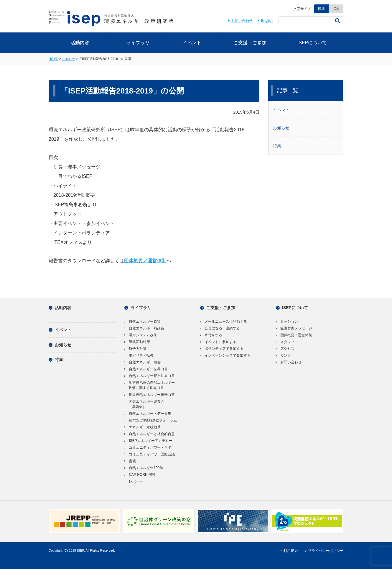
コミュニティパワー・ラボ (148, 447)
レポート (134, 481)
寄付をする (211, 335)
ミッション (287, 322)
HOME (53, 59)
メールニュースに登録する (224, 322)
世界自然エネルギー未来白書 (150, 395)
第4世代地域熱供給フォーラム (151, 420)
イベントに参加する (218, 342)
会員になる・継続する (220, 328)
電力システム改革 (141, 335)
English (265, 21)
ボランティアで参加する (222, 349)
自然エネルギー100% (144, 468)
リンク (283, 355)
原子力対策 (135, 349)
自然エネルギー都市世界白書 (150, 376)
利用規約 (288, 551)
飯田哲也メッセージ (294, 328)
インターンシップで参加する (225, 355)
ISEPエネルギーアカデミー (148, 441)
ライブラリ (138, 43)
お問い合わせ (239, 21)
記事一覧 (288, 90)
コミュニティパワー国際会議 (150, 454)
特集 (277, 146)
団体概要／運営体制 (145, 261)
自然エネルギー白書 (143, 362)
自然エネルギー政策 (143, 322)
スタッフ (285, 342)
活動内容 (80, 43)
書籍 (130, 461)
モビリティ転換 (139, 355)
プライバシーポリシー (323, 551)
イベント (192, 43)
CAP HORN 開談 (140, 475)
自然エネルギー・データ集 (148, 414)
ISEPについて (312, 43)
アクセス (285, 349)
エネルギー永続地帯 (143, 427)
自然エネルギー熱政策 (144, 328)
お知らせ (69, 59)
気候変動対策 (137, 342)
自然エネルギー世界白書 (146, 369)
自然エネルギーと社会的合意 (150, 434)
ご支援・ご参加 (250, 43)
